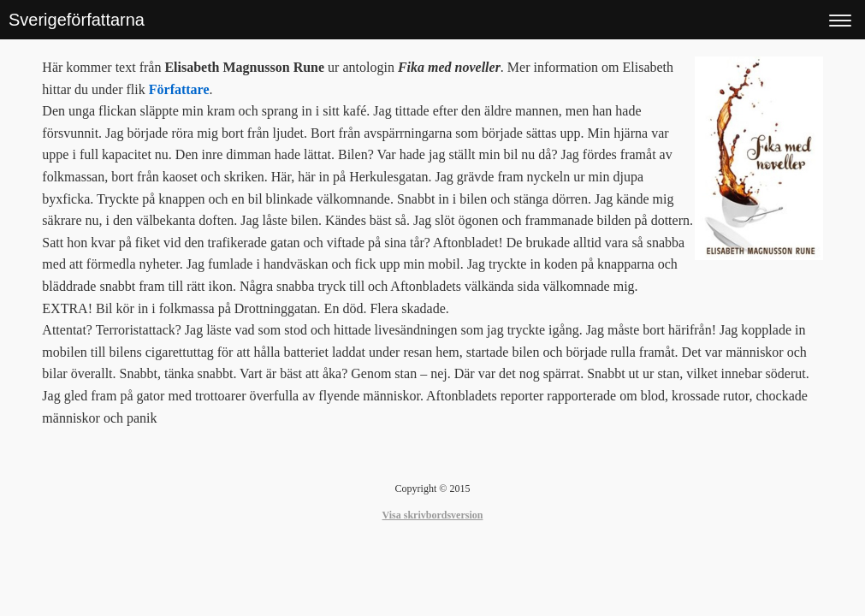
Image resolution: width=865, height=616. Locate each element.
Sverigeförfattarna (77, 20)
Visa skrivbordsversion (433, 515)
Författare (179, 89)
